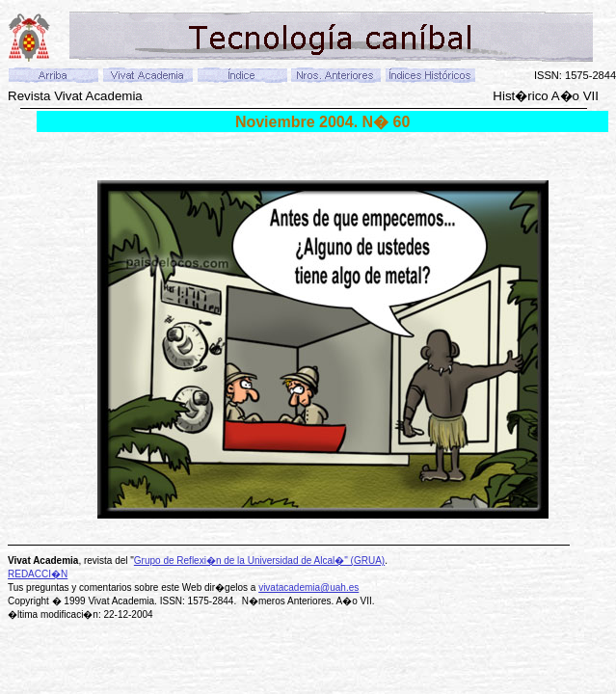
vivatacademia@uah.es (308, 587)
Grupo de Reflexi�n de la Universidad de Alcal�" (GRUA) (259, 561)
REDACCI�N (38, 574)
